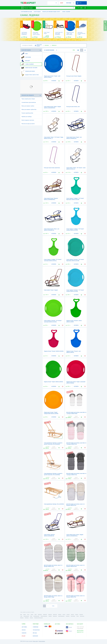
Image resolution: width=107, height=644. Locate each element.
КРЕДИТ (24, 636)
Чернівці (50, 616)
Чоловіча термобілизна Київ (27, 113)
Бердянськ (27, 618)
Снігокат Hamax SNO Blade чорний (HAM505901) (59, 33)
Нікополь (22, 618)
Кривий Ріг (45, 614)
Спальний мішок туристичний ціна (29, 102)
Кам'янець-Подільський (38, 618)
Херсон (64, 614)
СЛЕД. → (54, 606)
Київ (21, 614)
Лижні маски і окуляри (29, 68)
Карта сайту (36, 641)
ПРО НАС (35, 633)
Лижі (24, 54)
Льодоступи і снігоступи (30, 75)
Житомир (81, 614)
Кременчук (55, 616)
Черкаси (77, 614)
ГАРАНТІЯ (24, 633)
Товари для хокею (28, 71)
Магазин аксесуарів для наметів (28, 124)
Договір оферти (42, 641)
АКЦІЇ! (62, 3)
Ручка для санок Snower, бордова (74, 76)
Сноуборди (26, 57)
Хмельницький (26, 616)
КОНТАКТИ (35, 636)
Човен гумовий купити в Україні (28, 99)
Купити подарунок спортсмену (28, 120)
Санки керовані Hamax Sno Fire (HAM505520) (24, 33)
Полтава (68, 614)
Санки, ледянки (27, 64)
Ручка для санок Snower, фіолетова (52, 168)
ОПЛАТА (24, 630)
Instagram (69, 631)
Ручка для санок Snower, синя (73, 107)
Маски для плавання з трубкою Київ (29, 109)
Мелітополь (82, 616)
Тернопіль (68, 616)
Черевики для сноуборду (27, 117)
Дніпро (32, 614)
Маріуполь (55, 614)
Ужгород (31, 618)
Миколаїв (50, 614)
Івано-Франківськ (61, 616)
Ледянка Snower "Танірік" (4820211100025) (53, 382)
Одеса (28, 614)
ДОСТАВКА (24, 627)
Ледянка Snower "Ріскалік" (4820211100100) (54, 351)
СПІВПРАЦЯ (36, 627)
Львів (35, 614)
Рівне (31, 616)
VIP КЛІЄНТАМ (36, 630)
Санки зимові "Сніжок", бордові (51, 290)
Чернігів (72, 614)
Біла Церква (73, 616)
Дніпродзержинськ (44, 616)
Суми (21, 616)
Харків (24, 614)
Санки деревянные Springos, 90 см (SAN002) (54, 504)
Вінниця (60, 614)
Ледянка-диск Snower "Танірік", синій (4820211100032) (70, 33)
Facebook (69, 627)
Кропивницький (36, 616)
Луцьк (78, 616)
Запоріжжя (40, 614)
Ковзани (25, 61)
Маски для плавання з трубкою (28, 106)
